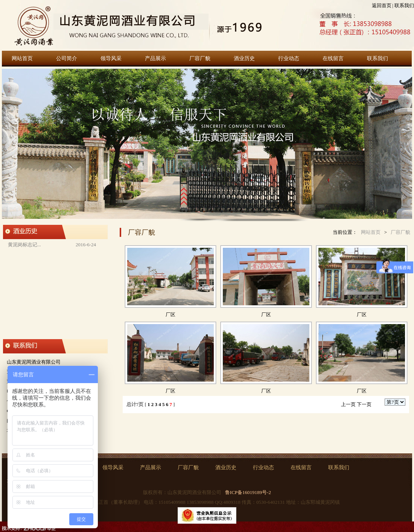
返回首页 (382, 5)
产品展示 (155, 58)
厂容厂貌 (200, 58)
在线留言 (333, 58)
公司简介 (67, 58)
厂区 (170, 315)
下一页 (364, 404)
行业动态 (289, 58)
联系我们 (404, 5)
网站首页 (22, 58)
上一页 (348, 404)
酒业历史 (244, 58)
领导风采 (111, 58)
